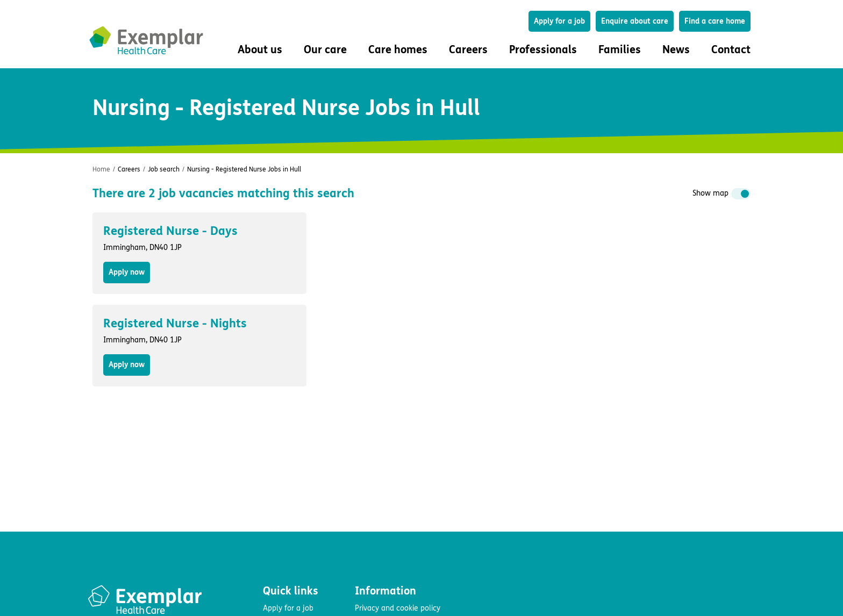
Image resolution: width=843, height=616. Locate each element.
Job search (164, 169)
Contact (731, 50)
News (676, 50)
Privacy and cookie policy (398, 490)
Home (101, 169)
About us (278, 537)
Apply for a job (559, 21)
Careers (129, 169)
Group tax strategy (387, 552)
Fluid (130, 551)
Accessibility (375, 521)
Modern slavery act (387, 537)
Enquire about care (635, 21)
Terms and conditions (391, 506)
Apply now (127, 272)
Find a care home (715, 21)
